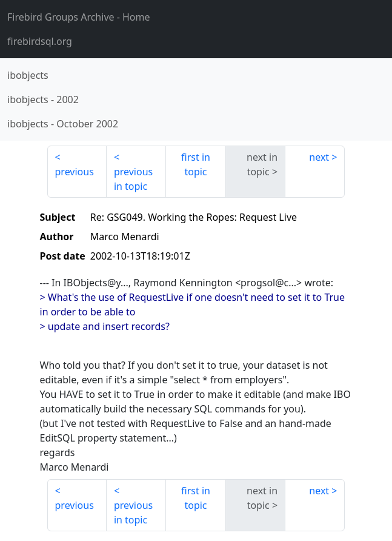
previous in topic (133, 179)
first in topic (196, 164)
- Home (79, 17)
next (319, 157)
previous (75, 172)
